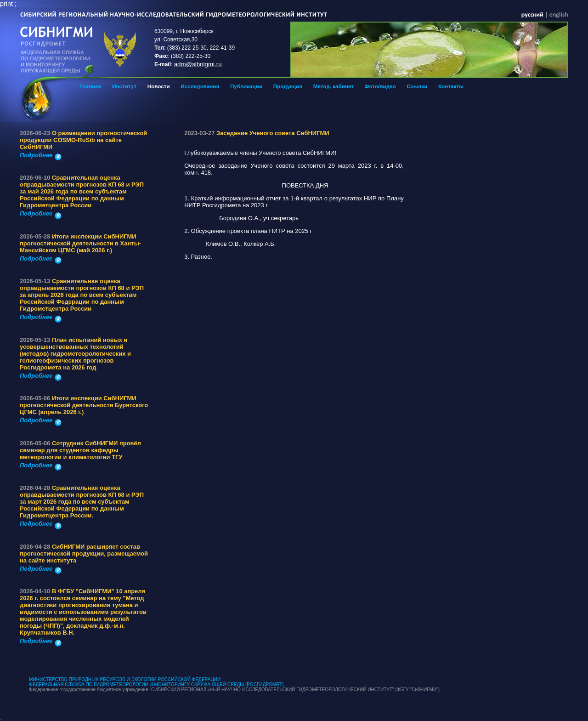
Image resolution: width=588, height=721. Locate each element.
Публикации (246, 86)
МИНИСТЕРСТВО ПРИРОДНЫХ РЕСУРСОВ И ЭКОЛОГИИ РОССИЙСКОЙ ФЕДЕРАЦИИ (125, 679)
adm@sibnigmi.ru (198, 64)
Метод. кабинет (334, 86)
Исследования (200, 86)
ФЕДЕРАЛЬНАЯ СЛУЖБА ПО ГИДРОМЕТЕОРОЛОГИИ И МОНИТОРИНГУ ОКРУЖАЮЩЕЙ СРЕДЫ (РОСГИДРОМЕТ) (156, 684)
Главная (90, 86)
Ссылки (417, 86)
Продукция (288, 86)
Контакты (451, 86)
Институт (124, 86)
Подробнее (41, 155)
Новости (159, 86)
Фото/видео (380, 86)
